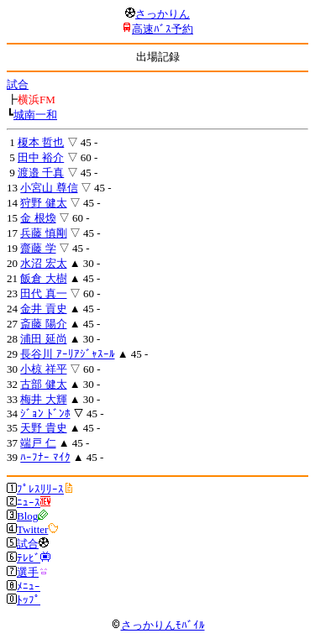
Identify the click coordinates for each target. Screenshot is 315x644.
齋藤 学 (38, 248)
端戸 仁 (38, 443)
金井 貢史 (43, 309)
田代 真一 (43, 293)
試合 (18, 84)
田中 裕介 (41, 157)
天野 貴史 (43, 428)
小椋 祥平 (43, 369)
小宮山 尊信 (49, 188)
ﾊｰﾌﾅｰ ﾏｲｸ (45, 457)
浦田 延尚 (43, 339)
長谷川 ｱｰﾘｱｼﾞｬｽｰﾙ (67, 354)
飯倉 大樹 (43, 278)
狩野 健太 (43, 203)
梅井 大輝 (43, 399)
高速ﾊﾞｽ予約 (163, 29)
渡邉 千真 (41, 173)
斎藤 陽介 (43, 324)
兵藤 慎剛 (43, 233)
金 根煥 (38, 218)
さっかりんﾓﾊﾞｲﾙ (158, 625)
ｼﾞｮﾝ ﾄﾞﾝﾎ (45, 414)
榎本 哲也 (41, 142)
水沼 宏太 (43, 263)
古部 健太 (43, 384)
